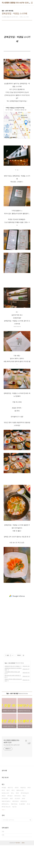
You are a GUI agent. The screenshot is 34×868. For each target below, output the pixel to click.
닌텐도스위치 (6, 793)
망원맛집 (23, 788)
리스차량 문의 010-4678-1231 (12, 745)
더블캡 (4, 788)
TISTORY (18, 843)
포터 (12, 799)
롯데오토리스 (6, 804)
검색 (30, 820)
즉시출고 (10, 796)
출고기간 (11, 788)
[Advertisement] (17, 596)
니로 (29, 804)
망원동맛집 (24, 801)
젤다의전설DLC (6, 801)
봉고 (24, 796)
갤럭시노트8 (20, 790)
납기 (9, 790)
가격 (4, 790)
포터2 (17, 788)
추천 (29, 788)
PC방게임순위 (25, 793)
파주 (18, 793)
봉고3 (4, 796)
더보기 (3, 810)
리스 (13, 793)
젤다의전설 (15, 804)
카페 (24, 799)
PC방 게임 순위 (6, 807)
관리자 (23, 843)
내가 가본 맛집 (12, 663)
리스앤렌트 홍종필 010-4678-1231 (15, 3)
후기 (13, 790)
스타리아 (18, 799)
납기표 (15, 807)
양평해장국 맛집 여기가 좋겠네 (12, 666)
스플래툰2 (22, 804)
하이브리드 (18, 796)
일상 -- (6, 663)
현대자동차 (16, 801)
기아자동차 (5, 799)
